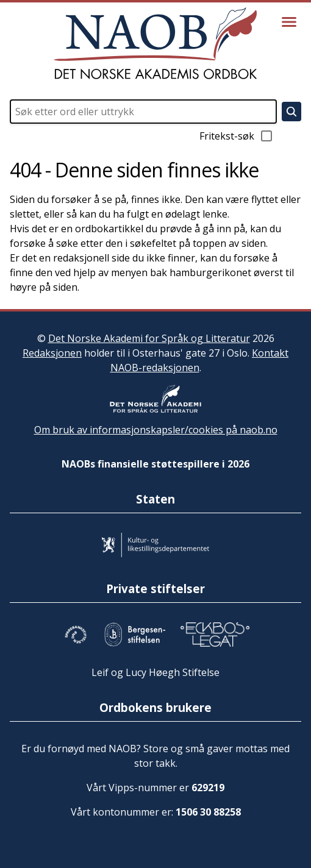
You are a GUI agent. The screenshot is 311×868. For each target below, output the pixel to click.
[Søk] (291, 112)
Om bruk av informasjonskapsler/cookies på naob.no (156, 430)
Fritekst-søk (237, 136)
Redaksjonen (52, 353)
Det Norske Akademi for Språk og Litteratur (149, 338)
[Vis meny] (289, 22)
